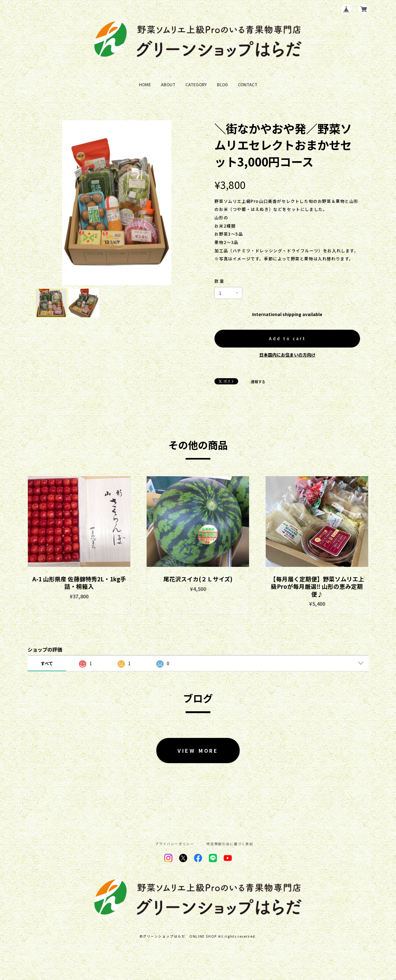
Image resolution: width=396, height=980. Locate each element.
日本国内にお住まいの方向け (287, 355)
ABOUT (168, 85)
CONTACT (248, 85)
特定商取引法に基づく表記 (230, 844)
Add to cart (287, 338)
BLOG (222, 85)
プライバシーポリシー (174, 844)
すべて (47, 663)
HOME (145, 85)
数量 (220, 281)
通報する (258, 382)
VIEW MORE (198, 751)
